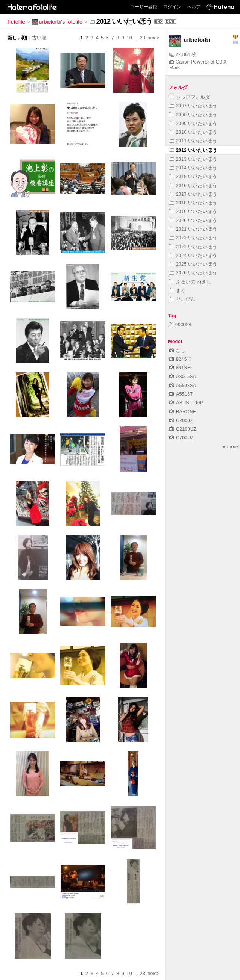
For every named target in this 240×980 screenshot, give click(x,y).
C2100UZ (183, 429)
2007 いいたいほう (193, 106)
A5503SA (182, 385)
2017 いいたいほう (193, 194)
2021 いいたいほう (193, 229)
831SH (180, 368)
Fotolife (16, 22)
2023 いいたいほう (193, 247)
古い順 (39, 38)
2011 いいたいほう (193, 141)
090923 (180, 324)
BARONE (182, 412)
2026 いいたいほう (193, 273)
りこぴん (182, 299)
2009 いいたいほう (193, 123)
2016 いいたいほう (193, 185)
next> (153, 38)
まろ (177, 290)
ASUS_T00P (186, 403)
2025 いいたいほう (193, 264)
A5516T (181, 394)
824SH (180, 359)
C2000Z (181, 420)
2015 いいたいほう (193, 176)
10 (129, 38)
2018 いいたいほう (193, 203)
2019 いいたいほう (193, 211)
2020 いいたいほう (193, 220)
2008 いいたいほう (193, 115)
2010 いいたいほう (193, 132)
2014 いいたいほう (193, 168)
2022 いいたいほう (193, 238)
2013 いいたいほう (193, 159)
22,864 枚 (183, 54)
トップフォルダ (189, 97)
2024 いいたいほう (193, 255)
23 (142, 38)
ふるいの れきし (190, 282)
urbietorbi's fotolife (57, 22)
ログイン (172, 7)
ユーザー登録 (144, 7)
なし (177, 350)
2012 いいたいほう (193, 150)
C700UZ (181, 438)
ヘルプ (194, 7)
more (230, 447)
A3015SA (182, 376)
